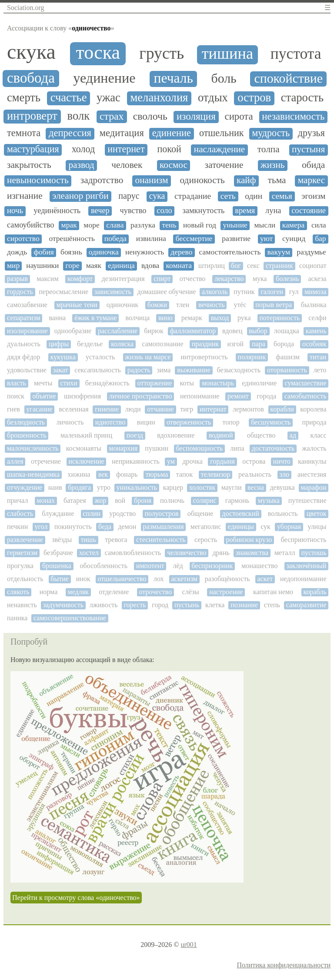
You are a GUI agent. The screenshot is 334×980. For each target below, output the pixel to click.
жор (101, 500)
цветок (317, 513)
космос (174, 165)
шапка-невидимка (33, 474)
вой (120, 500)
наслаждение (220, 149)
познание (244, 605)
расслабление (118, 331)
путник (244, 292)
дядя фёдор (24, 357)
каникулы (312, 461)
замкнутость (204, 211)
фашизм (288, 357)
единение (172, 133)
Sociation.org (25, 8)
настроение (226, 592)
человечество (187, 553)
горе (73, 266)
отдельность (25, 579)
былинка (314, 305)
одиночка (104, 252)
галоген (272, 292)
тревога (116, 540)
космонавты (84, 448)
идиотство (110, 422)
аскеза (317, 279)
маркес (312, 180)
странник (279, 266)
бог (236, 266)
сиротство (23, 239)
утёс (240, 305)
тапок (184, 474)
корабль (315, 592)
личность (70, 422)
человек (127, 165)
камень (316, 331)
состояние (309, 211)
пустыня (308, 149)
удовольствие (27, 370)
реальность (255, 474)
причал (17, 500)
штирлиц (212, 266)
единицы (241, 527)
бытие (60, 579)
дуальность (24, 344)
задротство (102, 180)
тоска (98, 53)
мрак (69, 225)
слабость (20, 513)
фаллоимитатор (193, 331)
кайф (246, 180)
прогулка (20, 566)
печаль (174, 78)
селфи (317, 318)
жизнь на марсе (148, 357)
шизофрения (82, 396)
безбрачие (58, 553)
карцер (173, 487)
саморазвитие (306, 605)
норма (48, 592)
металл (285, 553)
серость (206, 540)
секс (253, 266)
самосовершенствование (70, 618)
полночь (172, 500)
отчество (193, 279)
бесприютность (304, 540)
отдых (213, 98)
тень (169, 225)
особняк (314, 344)
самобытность (306, 396)
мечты (43, 383)
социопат (313, 266)
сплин (92, 513)
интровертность (204, 357)
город (160, 605)
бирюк (154, 331)
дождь (17, 252)
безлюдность (26, 422)
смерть (24, 98)
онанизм (152, 180)
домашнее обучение (167, 292)
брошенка (57, 566)
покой (169, 149)
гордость (20, 292)
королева (313, 409)
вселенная (74, 409)
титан (318, 357)
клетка (215, 605)
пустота (296, 54)
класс (318, 435)
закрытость (29, 165)
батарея (75, 500)
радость (139, 370)
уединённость (57, 211)
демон (127, 527)
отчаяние (160, 409)
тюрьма (157, 474)
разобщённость (227, 579)
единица (121, 266)
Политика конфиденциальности (284, 965)
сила (319, 225)
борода (284, 344)
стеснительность (161, 540)
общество (261, 435)
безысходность (239, 370)
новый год (200, 225)
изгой (235, 344)
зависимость (113, 292)
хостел (89, 553)
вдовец (232, 331)
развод (81, 165)
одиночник (122, 305)
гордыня (222, 461)
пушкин (157, 448)
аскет (265, 579)
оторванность (287, 370)
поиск (16, 396)
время (245, 211)
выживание (194, 370)
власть (17, 383)
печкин (17, 527)
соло (164, 211)
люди (133, 409)
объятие (44, 396)
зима (164, 370)
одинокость (202, 180)
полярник (252, 357)
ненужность (145, 252)
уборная (289, 527)
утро (104, 487)
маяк (94, 266)
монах (46, 500)
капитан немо (273, 592)
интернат (213, 409)
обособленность (104, 566)
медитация (122, 133)
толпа (269, 149)
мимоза (315, 292)
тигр (187, 409)
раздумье (311, 252)
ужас (109, 98)
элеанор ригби (80, 196)
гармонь (237, 500)
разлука (143, 225)
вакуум (279, 252)
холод (83, 149)
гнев (13, 409)
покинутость (73, 527)
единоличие (259, 383)
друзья (311, 133)
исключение (86, 461)
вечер (100, 211)
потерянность (279, 318)
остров (254, 98)
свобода (31, 78)
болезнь (287, 279)
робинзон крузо (249, 540)
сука (157, 196)
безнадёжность (107, 383)
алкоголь (215, 292)
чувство (133, 211)
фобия (43, 252)
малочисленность (33, 448)
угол (41, 527)
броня (143, 500)
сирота (239, 116)
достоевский (241, 513)
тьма (277, 180)
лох (159, 579)
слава (115, 225)
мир (13, 266)
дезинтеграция (123, 279)
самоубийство (30, 225)
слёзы (191, 592)
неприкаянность (136, 461)
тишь (89, 540)
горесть (135, 605)
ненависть (22, 605)
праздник (205, 344)
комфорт (80, 279)
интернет (126, 149)
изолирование (27, 331)
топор (231, 422)
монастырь (218, 383)
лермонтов (248, 409)
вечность (212, 305)
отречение (46, 461)
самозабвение (27, 305)
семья (282, 196)
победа (115, 239)
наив (55, 487)
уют (266, 239)
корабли (282, 409)
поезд (135, 435)
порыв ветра (274, 305)
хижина (79, 474)
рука (244, 318)
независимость (293, 116)
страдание (193, 196)
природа (314, 422)
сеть (228, 196)
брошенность (27, 435)
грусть (162, 53)
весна (256, 487)
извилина (151, 239)
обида (313, 165)
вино (165, 318)
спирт (162, 279)
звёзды (62, 540)
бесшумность (271, 422)
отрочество (156, 592)
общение (200, 513)
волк (78, 116)
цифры (59, 344)
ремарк (192, 318)
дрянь (221, 553)
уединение (104, 78)
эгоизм (313, 196)
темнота (24, 133)
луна (273, 211)
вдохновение (176, 435)
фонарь (127, 474)
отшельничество (122, 579)
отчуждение (25, 487)
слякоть (18, 592)
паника (17, 618)
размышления (164, 527)
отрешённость (72, 239)
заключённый (306, 566)
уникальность (137, 487)
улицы (317, 527)
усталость (100, 357)
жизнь (273, 165)
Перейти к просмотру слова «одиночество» (76, 898)
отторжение (155, 383)
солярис (205, 500)
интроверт (32, 116)
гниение (107, 409)
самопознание (162, 344)
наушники (42, 266)
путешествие (307, 500)
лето (320, 370)
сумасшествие (305, 383)
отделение (114, 592)
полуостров (161, 513)
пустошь (314, 553)
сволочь (150, 116)
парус (129, 196)
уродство (122, 513)
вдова (150, 266)
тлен (183, 305)
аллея (15, 461)
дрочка (192, 461)
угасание (39, 409)
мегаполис (206, 527)
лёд (178, 566)
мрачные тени (77, 305)
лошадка (287, 331)
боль (224, 78)
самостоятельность (230, 252)
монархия (123, 448)
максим (47, 279)
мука (260, 279)
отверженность (189, 422)
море (91, 225)
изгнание (25, 196)
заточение (224, 165)
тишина (227, 54)
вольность (283, 513)
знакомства (252, 553)
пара (259, 344)
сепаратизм (24, 318)
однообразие (73, 331)
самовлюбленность (133, 553)
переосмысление (64, 292)
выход (220, 318)
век (103, 474)
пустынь (187, 605)
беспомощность (199, 448)
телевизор (216, 474)
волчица (138, 318)
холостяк (202, 487)
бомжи (157, 305)
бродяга (79, 487)
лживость (104, 605)
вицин (146, 422)
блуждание (58, 513)
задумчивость (63, 605)
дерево (181, 252)
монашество (259, 566)
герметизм (22, 553)
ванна (58, 318)
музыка (269, 500)
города (266, 396)
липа (237, 448)
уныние (235, 225)
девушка (282, 487)
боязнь (71, 252)
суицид (294, 239)
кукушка (63, 357)
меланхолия (159, 98)
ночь (15, 211)
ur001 (189, 945)
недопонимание (303, 579)
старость (302, 98)
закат (61, 370)
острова (254, 461)
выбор (258, 331)
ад (293, 435)
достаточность (273, 448)
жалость (314, 448)
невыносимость (38, 180)
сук (266, 527)
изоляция (196, 116)
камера (293, 225)
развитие (236, 239)
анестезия (312, 474)
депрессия (70, 133)
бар (320, 239)
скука (31, 52)
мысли (265, 225)
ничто (282, 461)
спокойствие (288, 78)
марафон (313, 487)
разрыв (17, 279)
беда (105, 527)
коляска (122, 344)
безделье (90, 344)
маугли (232, 487)
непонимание (200, 396)
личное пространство (141, 396)
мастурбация (33, 149)
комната (179, 266)
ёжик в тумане (95, 318)
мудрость (271, 133)
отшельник (222, 133)
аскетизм (184, 579)
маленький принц (86, 435)
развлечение (25, 540)
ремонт (238, 396)
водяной (221, 435)
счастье (69, 98)
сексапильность (98, 370)
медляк (78, 592)
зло (284, 474)
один (254, 196)
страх (112, 116)
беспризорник (212, 566)
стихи (69, 383)
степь (272, 605)
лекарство (229, 279)
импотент (150, 566)
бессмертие (194, 239)
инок (83, 579)
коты (187, 383)
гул (294, 292)
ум (171, 461)
